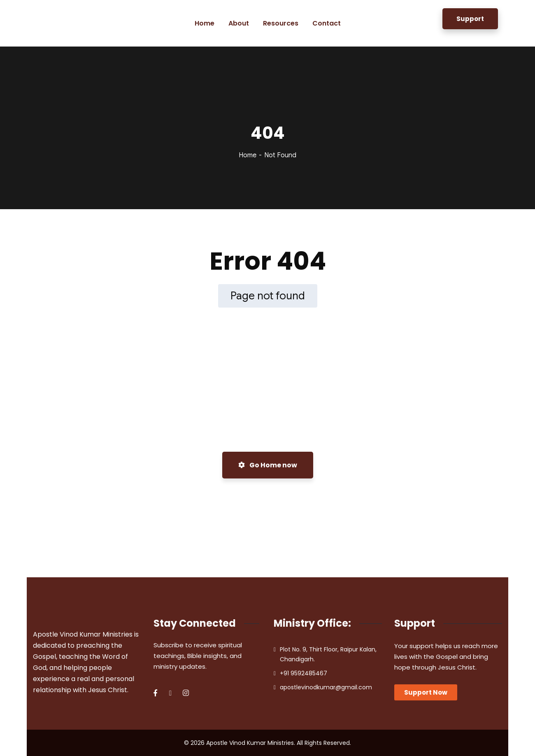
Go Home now (268, 465)
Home (248, 155)
